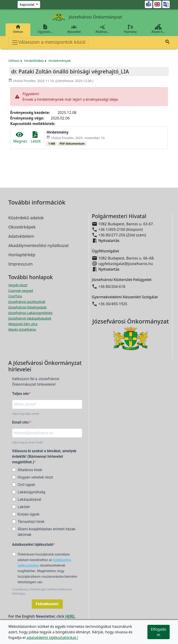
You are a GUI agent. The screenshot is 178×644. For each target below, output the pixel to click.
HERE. (70, 616)
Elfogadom (159, 632)
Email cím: (21, 422)
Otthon (18, 29)
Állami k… (158, 29)
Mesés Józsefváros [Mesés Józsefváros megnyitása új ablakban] (22, 329)
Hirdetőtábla (34, 61)
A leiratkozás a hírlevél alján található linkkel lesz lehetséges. (42, 592)
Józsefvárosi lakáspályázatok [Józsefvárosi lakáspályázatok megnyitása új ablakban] (30, 318)
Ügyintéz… (45, 29)
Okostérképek (22, 227)
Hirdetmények (60, 61)
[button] (168, 43)
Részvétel (74, 29)
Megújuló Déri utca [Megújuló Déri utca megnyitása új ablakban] (23, 324)
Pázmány (130, 29)
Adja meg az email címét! (28, 443)
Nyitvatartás (109, 241)
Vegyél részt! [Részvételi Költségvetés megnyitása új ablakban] (18, 285)
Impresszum (21, 264)
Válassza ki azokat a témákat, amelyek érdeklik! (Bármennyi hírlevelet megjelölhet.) (44, 456)
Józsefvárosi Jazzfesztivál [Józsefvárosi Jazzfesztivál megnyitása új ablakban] (27, 302)
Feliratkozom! (47, 604)
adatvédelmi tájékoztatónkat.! (52, 638)
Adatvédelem (21, 236)
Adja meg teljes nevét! (26, 414)
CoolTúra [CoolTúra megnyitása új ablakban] (15, 296)
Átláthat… (102, 29)
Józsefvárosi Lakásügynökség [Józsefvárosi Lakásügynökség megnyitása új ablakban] (30, 313)
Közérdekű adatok (26, 218)
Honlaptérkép (22, 255)
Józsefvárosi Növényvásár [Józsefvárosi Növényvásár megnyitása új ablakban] (28, 307)
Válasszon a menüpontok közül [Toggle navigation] (48, 42)
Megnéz (20, 138)
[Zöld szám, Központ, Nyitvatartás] (29, 5)
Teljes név (21, 394)
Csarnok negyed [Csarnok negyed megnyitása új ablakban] (21, 291)
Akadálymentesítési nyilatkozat (38, 245)
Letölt (36, 138)
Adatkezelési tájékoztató (33, 545)
